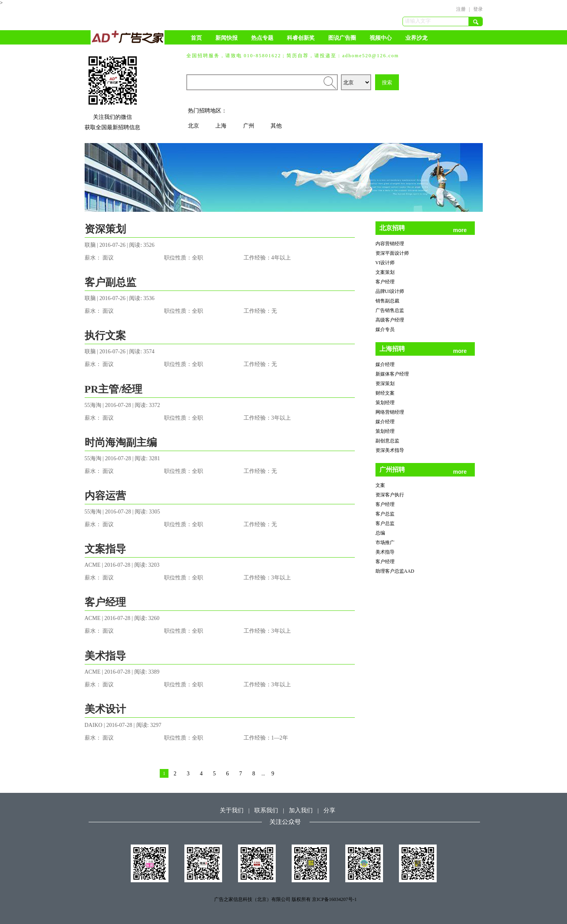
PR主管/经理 (114, 389)
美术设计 (105, 709)
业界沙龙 (416, 38)
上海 (221, 126)
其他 (276, 126)
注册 (461, 9)
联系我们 (266, 810)
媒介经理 (385, 364)
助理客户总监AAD (395, 571)
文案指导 (105, 549)
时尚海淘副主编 (121, 443)
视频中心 (381, 38)
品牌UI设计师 (390, 291)
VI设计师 (385, 263)
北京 (194, 126)
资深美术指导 (390, 450)
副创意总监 (387, 441)
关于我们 (232, 810)
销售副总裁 (387, 301)
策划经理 (385, 403)
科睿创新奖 (301, 38)
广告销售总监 (390, 310)
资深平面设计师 (392, 253)
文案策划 (385, 272)
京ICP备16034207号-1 (334, 899)
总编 (380, 533)
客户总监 (385, 514)
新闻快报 (226, 38)
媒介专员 (385, 329)
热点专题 (262, 38)
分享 (329, 810)
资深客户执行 (390, 495)
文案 (380, 485)
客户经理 (105, 602)
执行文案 (105, 336)
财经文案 (385, 393)
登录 (478, 9)
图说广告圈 (342, 38)
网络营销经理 (390, 412)
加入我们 (301, 810)
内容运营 (105, 496)
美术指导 (105, 656)
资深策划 (105, 229)
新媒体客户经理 (392, 374)
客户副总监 (110, 282)
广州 (249, 126)
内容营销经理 (390, 244)
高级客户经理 (390, 320)
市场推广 (385, 542)
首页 (196, 38)
